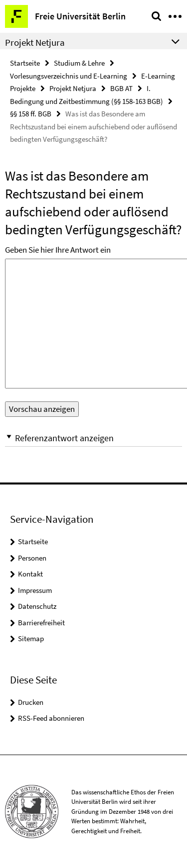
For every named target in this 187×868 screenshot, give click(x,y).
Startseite (25, 63)
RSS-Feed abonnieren (51, 718)
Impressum (35, 590)
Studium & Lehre (79, 63)
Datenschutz (37, 606)
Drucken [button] (31, 702)
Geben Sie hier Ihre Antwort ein (58, 250)
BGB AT (121, 88)
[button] (93, 438)
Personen (32, 558)
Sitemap (31, 638)
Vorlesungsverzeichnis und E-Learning (69, 76)
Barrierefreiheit (41, 623)
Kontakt (30, 574)
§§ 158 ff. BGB (31, 114)
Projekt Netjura (73, 88)
